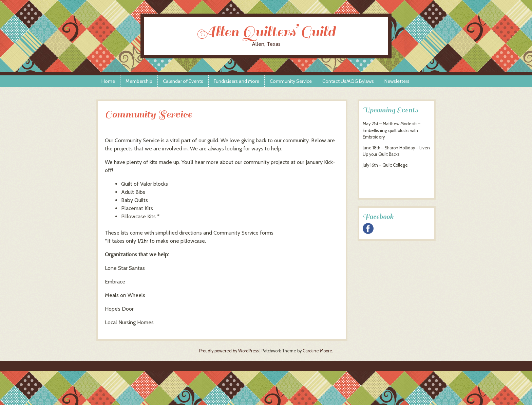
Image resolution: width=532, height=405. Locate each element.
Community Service (291, 81)
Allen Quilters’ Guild (266, 32)
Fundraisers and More (236, 81)
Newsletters (397, 81)
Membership (139, 81)
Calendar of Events (183, 81)
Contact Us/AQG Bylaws (348, 81)
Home (108, 81)
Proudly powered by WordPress (229, 351)
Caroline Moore (317, 351)
